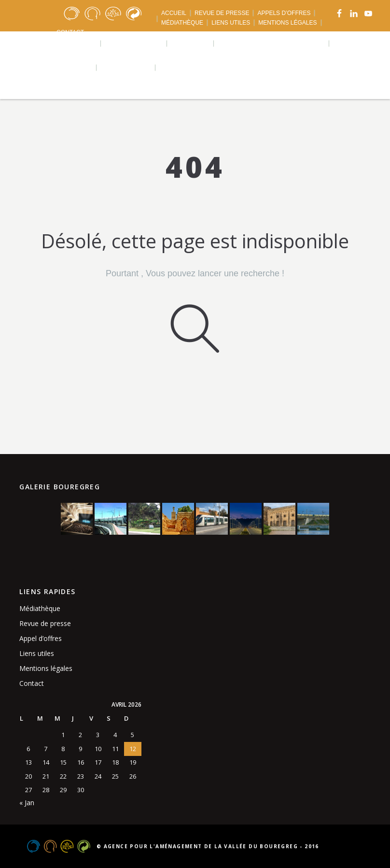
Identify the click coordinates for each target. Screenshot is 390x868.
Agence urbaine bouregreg (272, 43)
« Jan (27, 803)
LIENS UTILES (231, 23)
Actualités (126, 67)
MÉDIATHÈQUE (182, 23)
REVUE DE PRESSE (222, 13)
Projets (191, 43)
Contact (32, 683)
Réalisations (134, 43)
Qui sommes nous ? (58, 43)
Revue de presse (45, 623)
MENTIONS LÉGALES (287, 23)
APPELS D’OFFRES (284, 13)
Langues (181, 67)
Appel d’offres (41, 638)
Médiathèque (40, 608)
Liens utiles (37, 653)
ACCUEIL (174, 13)
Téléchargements (56, 67)
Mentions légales (46, 668)
